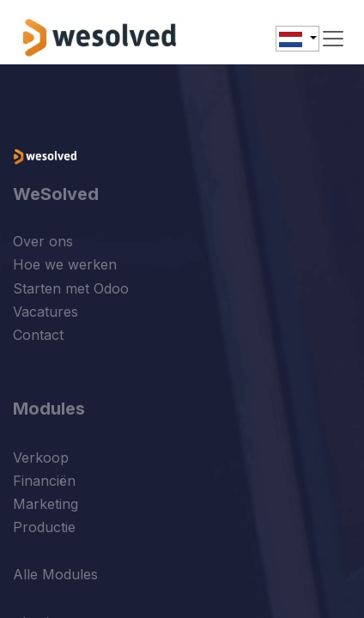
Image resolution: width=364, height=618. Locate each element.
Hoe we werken (65, 264)
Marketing (45, 504)
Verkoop (41, 457)
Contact (38, 335)
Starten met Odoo (71, 288)
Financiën (44, 481)
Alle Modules (55, 574)
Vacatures (45, 312)
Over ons (43, 241)
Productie (44, 527)
